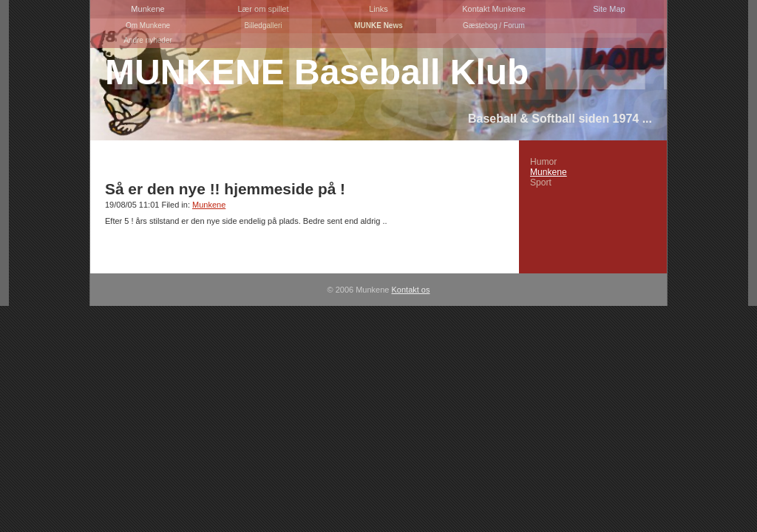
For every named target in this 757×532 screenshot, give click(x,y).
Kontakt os (411, 290)
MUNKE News (378, 25)
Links (378, 9)
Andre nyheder (148, 40)
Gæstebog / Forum (494, 25)
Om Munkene (148, 25)
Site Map (609, 9)
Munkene (147, 9)
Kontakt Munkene (494, 9)
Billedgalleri (263, 25)
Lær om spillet (263, 9)
